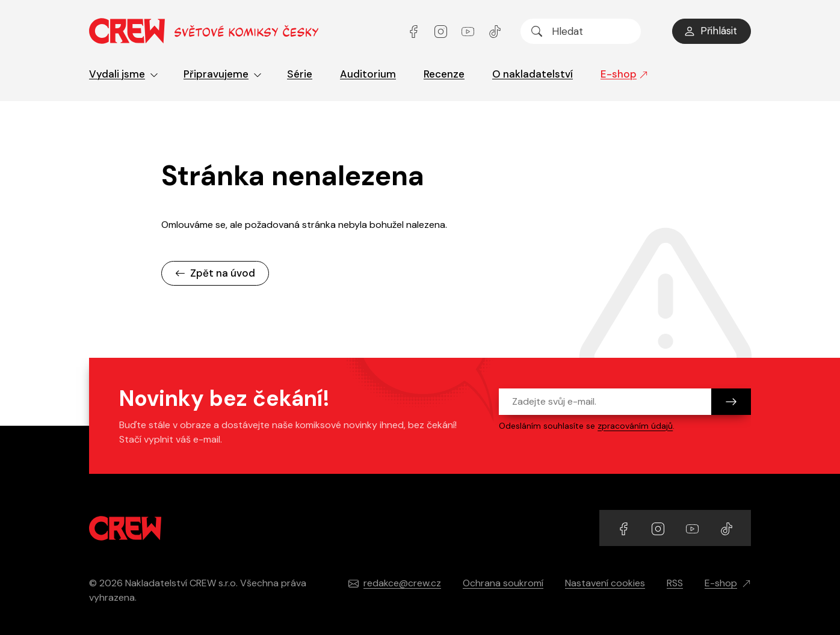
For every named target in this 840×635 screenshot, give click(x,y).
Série (300, 74)
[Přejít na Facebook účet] (415, 31)
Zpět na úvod (215, 273)
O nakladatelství (533, 74)
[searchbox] (581, 31)
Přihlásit (710, 31)
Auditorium (368, 74)
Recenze (444, 74)
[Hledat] (537, 31)
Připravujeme (223, 74)
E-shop (624, 74)
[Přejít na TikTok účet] (495, 31)
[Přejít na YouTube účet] (469, 31)
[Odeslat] (731, 402)
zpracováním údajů (635, 426)
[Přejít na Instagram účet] (442, 31)
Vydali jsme (124, 74)
